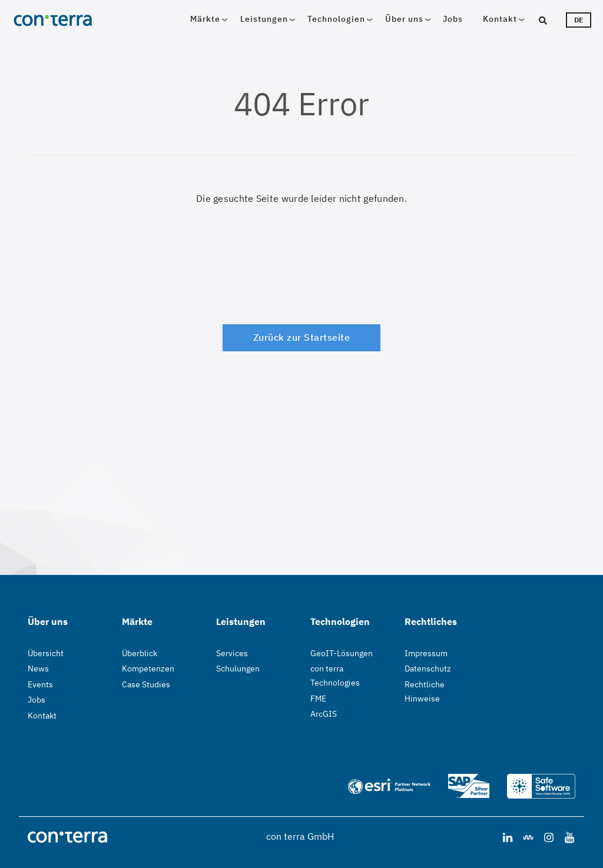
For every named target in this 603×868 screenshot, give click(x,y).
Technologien (336, 19)
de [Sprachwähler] (579, 20)
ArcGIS (324, 714)
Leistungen (264, 19)
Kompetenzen (148, 669)
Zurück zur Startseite (302, 337)
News (38, 669)
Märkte (205, 19)
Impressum (426, 653)
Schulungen (238, 669)
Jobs (453, 19)
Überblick (140, 653)
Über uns (404, 19)
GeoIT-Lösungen (342, 653)
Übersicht (46, 653)
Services (232, 653)
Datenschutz (428, 669)
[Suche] (553, 20)
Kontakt (500, 19)
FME (318, 699)
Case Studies (146, 684)
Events (40, 684)
